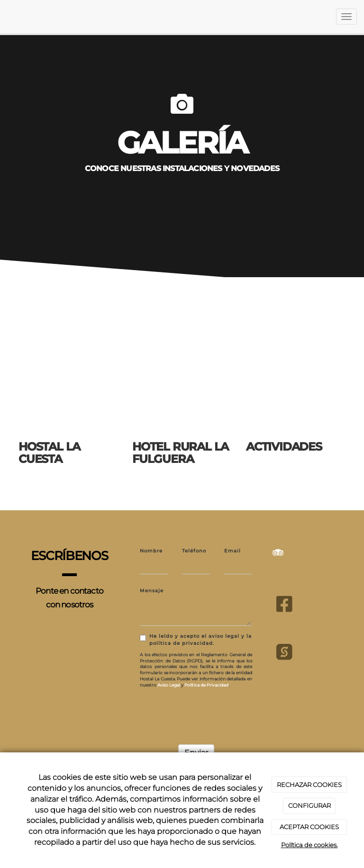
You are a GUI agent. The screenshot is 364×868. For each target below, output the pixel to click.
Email (232, 551)
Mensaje (152, 591)
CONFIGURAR (309, 805)
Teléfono (194, 551)
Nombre (151, 551)
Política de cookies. (309, 845)
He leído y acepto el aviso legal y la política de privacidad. (196, 640)
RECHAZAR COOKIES (309, 785)
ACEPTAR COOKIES (309, 827)
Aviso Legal (169, 685)
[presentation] (212, 714)
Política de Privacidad (206, 685)
